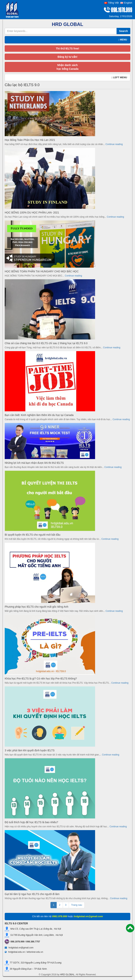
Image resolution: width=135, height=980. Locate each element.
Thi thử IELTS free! (68, 49)
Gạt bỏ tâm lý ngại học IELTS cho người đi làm (32, 894)
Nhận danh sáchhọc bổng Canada (67, 67)
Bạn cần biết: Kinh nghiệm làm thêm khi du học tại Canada (39, 415)
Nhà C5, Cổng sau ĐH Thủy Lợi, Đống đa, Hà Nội (35, 929)
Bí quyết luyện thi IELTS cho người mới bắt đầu (32, 535)
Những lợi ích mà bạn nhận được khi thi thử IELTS (34, 463)
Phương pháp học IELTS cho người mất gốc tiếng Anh (37, 607)
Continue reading (114, 144)
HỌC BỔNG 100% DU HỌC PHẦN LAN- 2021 (32, 213)
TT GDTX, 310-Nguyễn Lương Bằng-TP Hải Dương (35, 963)
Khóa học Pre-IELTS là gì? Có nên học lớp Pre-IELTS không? (41, 679)
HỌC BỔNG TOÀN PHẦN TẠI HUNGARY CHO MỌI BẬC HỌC (42, 271)
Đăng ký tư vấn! (67, 57)
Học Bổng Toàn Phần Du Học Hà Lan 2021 (30, 140)
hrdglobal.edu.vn (16, 952)
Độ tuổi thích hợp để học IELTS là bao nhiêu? (31, 822)
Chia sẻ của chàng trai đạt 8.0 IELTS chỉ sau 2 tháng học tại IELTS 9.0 (46, 343)
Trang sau (77, 905)
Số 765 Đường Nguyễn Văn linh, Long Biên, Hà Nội (36, 935)
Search (123, 31)
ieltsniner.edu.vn (35, 952)
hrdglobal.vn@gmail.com (21, 948)
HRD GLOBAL (67, 975)
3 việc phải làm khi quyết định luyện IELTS (30, 750)
